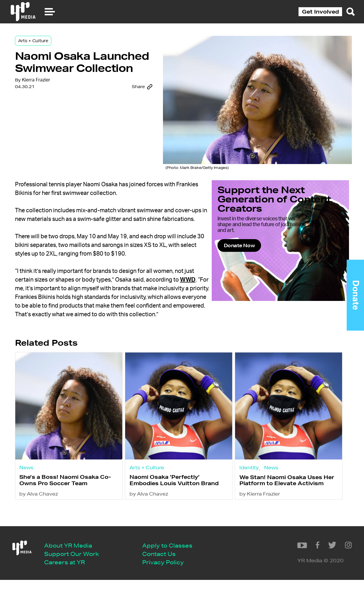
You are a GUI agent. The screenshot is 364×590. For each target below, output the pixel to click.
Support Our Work (76, 563)
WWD (202, 291)
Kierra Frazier (50, 122)
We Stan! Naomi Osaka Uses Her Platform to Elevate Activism (283, 504)
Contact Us (164, 563)
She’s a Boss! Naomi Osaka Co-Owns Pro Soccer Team (73, 500)
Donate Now (266, 264)
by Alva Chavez (53, 522)
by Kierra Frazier (262, 522)
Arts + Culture (47, 47)
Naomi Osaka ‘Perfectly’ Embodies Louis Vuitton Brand (173, 503)
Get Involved (320, 12)
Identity (251, 485)
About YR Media (73, 554)
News (41, 485)
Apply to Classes (172, 554)
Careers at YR (69, 572)
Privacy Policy (168, 572)
